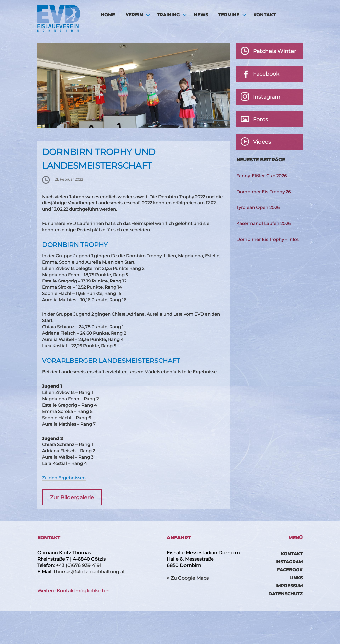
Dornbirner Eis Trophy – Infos (267, 239)
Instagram (289, 562)
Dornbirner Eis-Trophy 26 (263, 192)
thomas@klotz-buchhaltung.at (89, 572)
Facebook (290, 570)
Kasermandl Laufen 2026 (263, 223)
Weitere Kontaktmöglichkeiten (73, 591)
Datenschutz (286, 594)
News (201, 15)
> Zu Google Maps (188, 578)
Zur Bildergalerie (72, 497)
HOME (108, 15)
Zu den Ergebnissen (64, 478)
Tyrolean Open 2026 (258, 207)
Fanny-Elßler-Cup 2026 (261, 176)
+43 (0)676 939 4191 (79, 565)
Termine (229, 15)
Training (168, 15)
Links (296, 578)
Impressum (289, 586)
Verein (134, 15)
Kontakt (264, 15)
